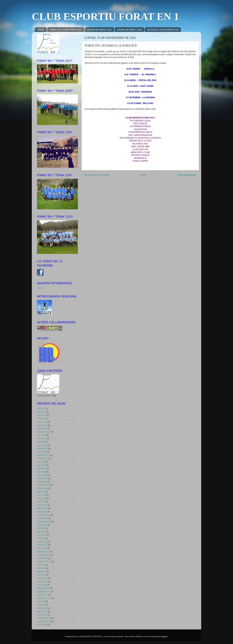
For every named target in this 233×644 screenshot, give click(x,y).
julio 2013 (41, 528)
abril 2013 (41, 538)
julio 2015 (41, 462)
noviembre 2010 (44, 621)
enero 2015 (42, 482)
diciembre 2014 (43, 485)
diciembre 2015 (43, 455)
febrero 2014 (42, 508)
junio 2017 (41, 412)
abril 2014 (41, 502)
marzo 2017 (42, 422)
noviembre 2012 (44, 555)
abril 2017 (41, 419)
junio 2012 (41, 568)
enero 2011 (42, 615)
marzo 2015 (42, 475)
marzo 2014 (42, 505)
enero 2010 (42, 625)
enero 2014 (42, 512)
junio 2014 (41, 495)
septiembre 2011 (44, 598)
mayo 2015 (42, 468)
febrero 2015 (42, 479)
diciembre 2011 (43, 588)
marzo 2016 (42, 445)
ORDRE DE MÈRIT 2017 (99, 30)
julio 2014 (41, 492)
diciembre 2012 (43, 552)
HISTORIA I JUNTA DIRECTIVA (163, 30)
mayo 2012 (42, 572)
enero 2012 (42, 585)
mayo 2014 (42, 498)
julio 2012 (41, 565)
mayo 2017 (42, 415)
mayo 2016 (42, 439)
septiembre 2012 (44, 562)
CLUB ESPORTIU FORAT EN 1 (105, 17)
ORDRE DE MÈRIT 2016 (129, 30)
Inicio (143, 175)
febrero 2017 (42, 425)
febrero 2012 (42, 582)
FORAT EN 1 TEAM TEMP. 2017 (66, 30)
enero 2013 (42, 548)
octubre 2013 (42, 518)
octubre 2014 (42, 488)
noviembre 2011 (44, 592)
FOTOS (40, 288)
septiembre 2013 (44, 522)
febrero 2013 (42, 545)
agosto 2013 (42, 525)
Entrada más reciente (97, 175)
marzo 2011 (42, 608)
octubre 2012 (42, 558)
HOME (41, 30)
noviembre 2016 (44, 432)
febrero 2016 (42, 448)
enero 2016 (42, 452)
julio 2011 (41, 602)
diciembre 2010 (43, 618)
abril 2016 (41, 442)
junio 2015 (41, 465)
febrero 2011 (42, 611)
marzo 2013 (42, 542)
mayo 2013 (42, 535)
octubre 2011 (42, 595)
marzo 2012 (42, 578)
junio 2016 (41, 435)
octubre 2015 (42, 458)
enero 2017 (42, 429)
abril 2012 (41, 575)
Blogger (164, 637)
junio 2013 (41, 532)
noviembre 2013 (44, 515)
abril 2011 (41, 605)
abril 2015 (41, 472)
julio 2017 (41, 409)
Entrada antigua (187, 175)
